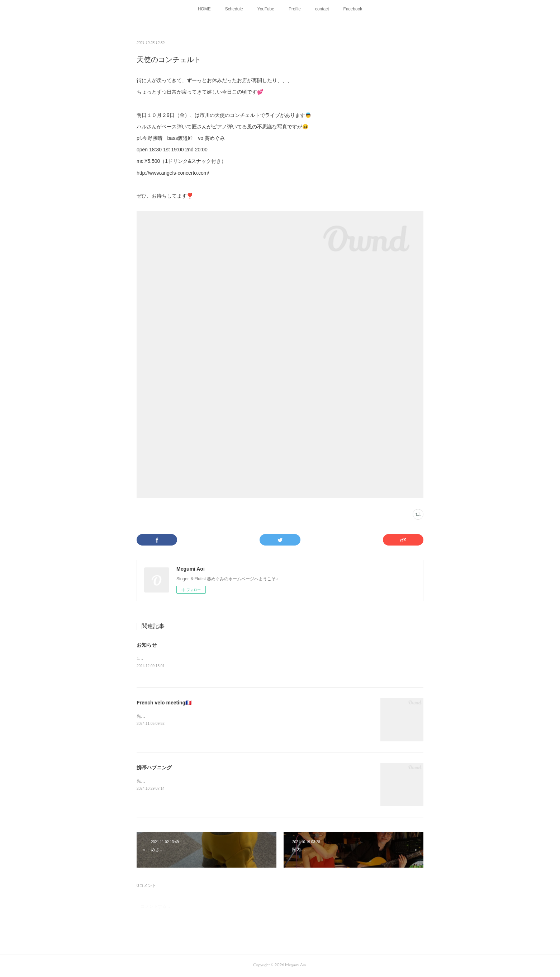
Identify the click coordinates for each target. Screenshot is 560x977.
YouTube (266, 9)
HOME (204, 9)
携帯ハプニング (154, 768)
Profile (295, 9)
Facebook (353, 9)
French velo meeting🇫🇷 (164, 703)
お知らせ (147, 645)
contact (322, 9)
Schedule (234, 9)
